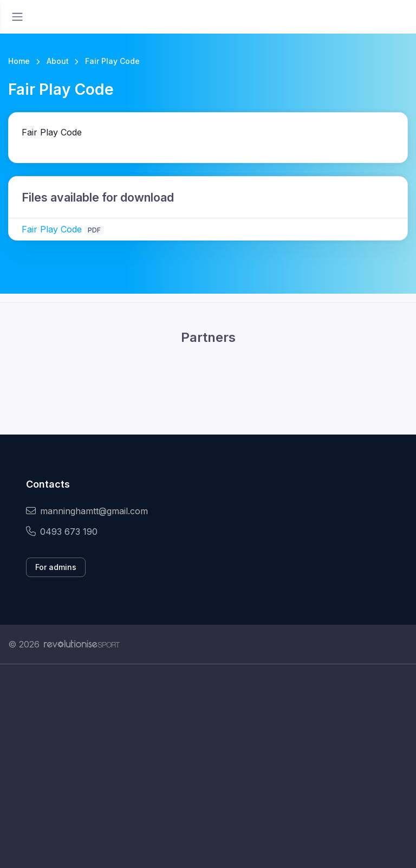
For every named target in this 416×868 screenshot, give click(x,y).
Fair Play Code (52, 229)
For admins (56, 567)
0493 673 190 (62, 532)
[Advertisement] (208, 766)
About (58, 61)
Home (19, 61)
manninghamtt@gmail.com (87, 511)
